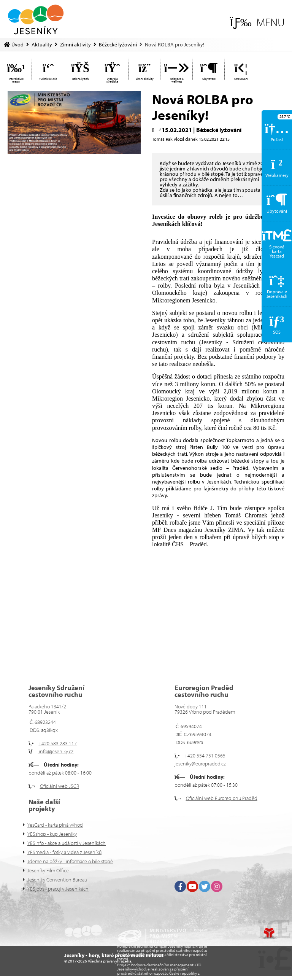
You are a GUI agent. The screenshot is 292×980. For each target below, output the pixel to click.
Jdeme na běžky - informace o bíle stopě (70, 861)
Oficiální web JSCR (60, 786)
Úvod (36, 20)
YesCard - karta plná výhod (55, 825)
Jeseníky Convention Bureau (57, 880)
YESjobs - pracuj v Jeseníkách (58, 889)
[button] (257, 22)
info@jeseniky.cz (56, 751)
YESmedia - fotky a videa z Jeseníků (64, 852)
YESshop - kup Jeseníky (52, 834)
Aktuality (42, 45)
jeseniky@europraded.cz (200, 764)
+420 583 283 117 (58, 743)
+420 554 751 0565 (205, 756)
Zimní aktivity (75, 45)
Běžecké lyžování (118, 45)
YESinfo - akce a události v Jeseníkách (67, 843)
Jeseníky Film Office (48, 870)
